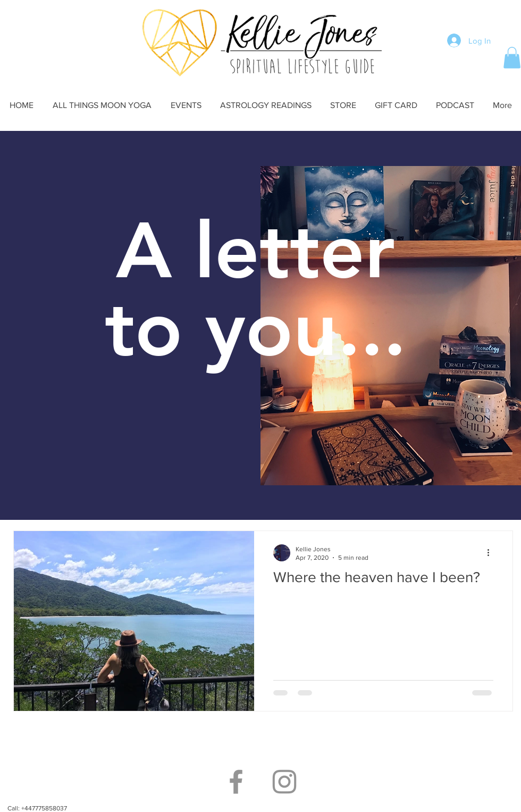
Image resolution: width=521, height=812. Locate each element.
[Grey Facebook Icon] (236, 782)
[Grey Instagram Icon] (284, 782)
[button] (512, 58)
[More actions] (492, 553)
